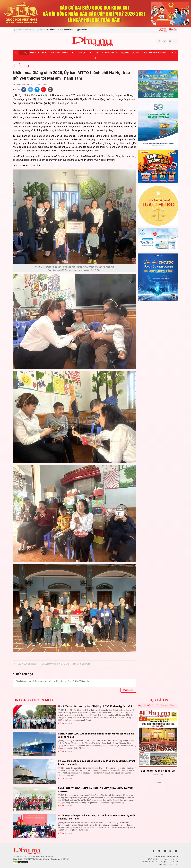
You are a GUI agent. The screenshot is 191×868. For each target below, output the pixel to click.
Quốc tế (172, 53)
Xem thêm (158, 787)
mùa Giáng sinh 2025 (27, 664)
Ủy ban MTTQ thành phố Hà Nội (55, 664)
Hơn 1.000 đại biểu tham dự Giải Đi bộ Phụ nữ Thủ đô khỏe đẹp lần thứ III (95, 706)
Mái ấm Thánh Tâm (82, 664)
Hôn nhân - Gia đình (59, 53)
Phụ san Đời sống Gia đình (154, 53)
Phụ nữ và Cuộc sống (130, 53)
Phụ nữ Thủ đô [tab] (146, 706)
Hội (73, 53)
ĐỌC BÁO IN (158, 700)
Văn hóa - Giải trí (110, 53)
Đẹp (98, 53)
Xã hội (45, 53)
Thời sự (24, 53)
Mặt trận (35, 53)
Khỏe (91, 53)
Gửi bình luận (128, 690)
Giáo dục (81, 53)
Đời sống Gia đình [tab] (165, 706)
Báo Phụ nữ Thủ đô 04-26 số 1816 (158, 771)
